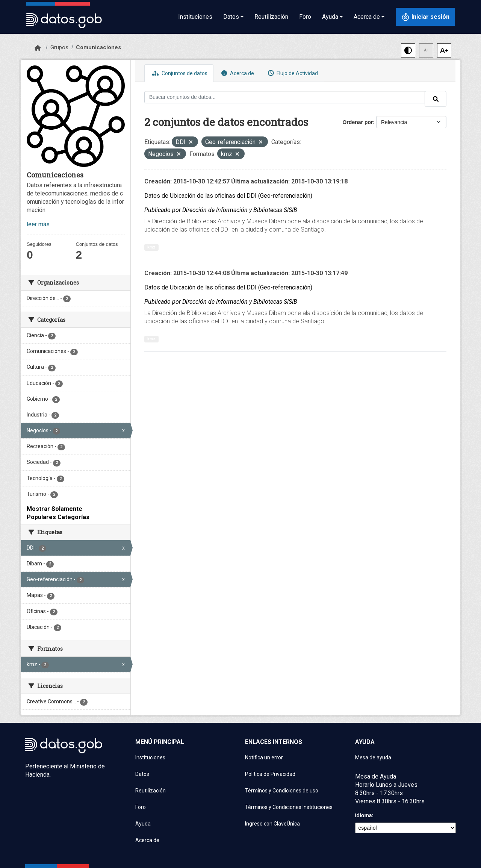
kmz (151, 247)
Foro (305, 17)
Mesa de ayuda (373, 757)
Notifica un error (264, 757)
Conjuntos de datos (179, 73)
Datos (142, 774)
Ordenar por (358, 122)
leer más (38, 224)
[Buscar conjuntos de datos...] (285, 97)
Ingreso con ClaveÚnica (272, 824)
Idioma (364, 815)
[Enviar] (436, 99)
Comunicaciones (98, 47)
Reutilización (271, 17)
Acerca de (237, 73)
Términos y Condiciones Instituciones (289, 807)
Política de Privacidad (270, 774)
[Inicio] (38, 48)
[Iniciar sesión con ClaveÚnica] (425, 17)
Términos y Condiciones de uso (282, 791)
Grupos (59, 47)
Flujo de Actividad (292, 73)
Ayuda (143, 824)
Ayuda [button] (330, 17)
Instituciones (195, 17)
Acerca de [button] (367, 17)
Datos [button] (231, 17)
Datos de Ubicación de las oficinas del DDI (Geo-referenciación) (228, 196)
